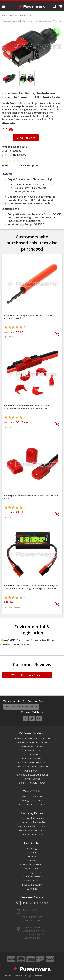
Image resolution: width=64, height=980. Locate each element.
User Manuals (32, 881)
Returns (32, 856)
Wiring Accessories (32, 801)
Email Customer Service (35, 903)
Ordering (32, 848)
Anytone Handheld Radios (32, 826)
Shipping (32, 852)
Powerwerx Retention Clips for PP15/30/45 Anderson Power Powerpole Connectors (27, 407)
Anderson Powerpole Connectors (32, 738)
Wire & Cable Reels (32, 796)
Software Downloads (32, 877)
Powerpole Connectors (32, 864)
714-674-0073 (30, 913)
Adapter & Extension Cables (32, 742)
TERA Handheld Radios (32, 818)
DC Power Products (32, 733)
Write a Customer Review (27, 675)
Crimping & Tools (32, 750)
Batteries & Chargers (32, 746)
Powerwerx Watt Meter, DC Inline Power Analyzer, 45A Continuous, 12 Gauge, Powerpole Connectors (31, 587)
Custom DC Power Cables (32, 805)
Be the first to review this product (22, 166)
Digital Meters (32, 754)
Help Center (32, 843)
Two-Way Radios (32, 813)
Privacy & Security (32, 885)
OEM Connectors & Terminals (32, 767)
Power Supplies (32, 779)
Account (32, 860)
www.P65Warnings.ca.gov (15, 645)
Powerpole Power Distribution (32, 775)
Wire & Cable (32, 791)
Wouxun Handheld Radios (32, 822)
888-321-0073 (30, 910)
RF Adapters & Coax (32, 834)
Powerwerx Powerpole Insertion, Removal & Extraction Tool (28, 317)
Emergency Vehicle (32, 758)
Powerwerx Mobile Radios (32, 830)
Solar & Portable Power (32, 783)
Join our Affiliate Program (21, 706)
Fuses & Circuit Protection (32, 763)
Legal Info (32, 889)
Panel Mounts (32, 771)
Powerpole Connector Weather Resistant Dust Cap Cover (31, 497)
